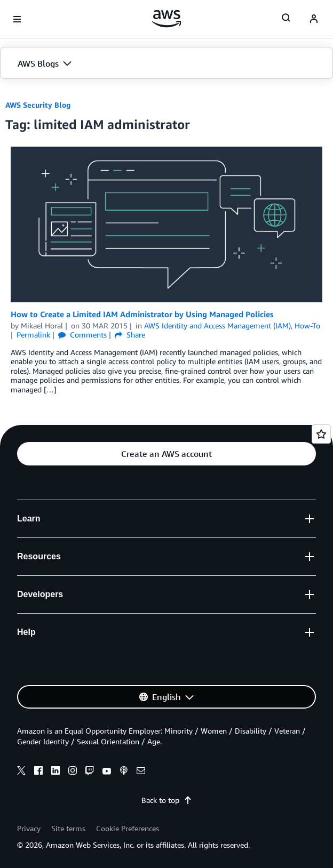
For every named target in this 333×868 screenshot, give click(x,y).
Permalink (33, 335)
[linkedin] (55, 772)
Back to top (167, 800)
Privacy (29, 828)
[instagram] (73, 772)
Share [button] (130, 335)
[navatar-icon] (314, 19)
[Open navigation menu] (17, 19)
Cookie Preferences (128, 828)
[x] (21, 772)
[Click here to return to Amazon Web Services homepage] (167, 19)
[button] (166, 63)
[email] (141, 772)
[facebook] (38, 772)
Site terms (68, 828)
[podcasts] (124, 772)
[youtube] (107, 772)
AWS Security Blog (38, 105)
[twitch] (90, 772)
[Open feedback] (321, 434)
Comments (82, 335)
